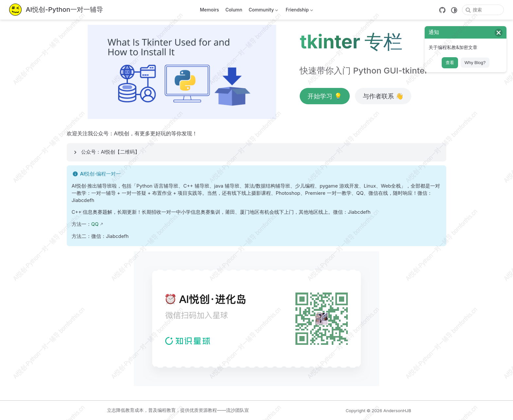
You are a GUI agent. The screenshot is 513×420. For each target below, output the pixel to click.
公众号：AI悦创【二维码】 (110, 152)
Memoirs (209, 10)
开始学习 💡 (325, 96)
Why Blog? (475, 63)
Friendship (299, 11)
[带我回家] (56, 10)
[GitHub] (442, 10)
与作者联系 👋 (383, 96)
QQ (95, 224)
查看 (450, 63)
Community (263, 11)
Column (234, 10)
